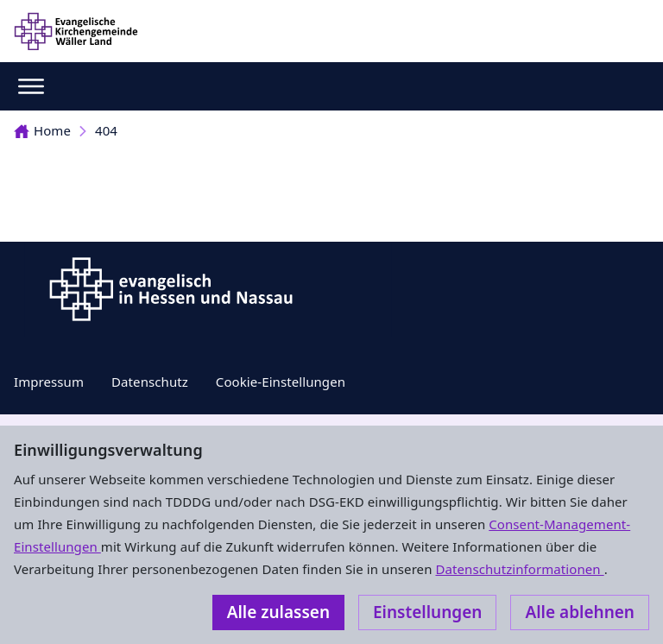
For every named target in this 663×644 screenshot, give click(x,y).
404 (106, 130)
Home (42, 130)
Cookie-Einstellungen (281, 382)
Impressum (49, 382)
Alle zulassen (278, 612)
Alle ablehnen (580, 612)
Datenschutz (150, 382)
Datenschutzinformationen (519, 569)
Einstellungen (427, 612)
